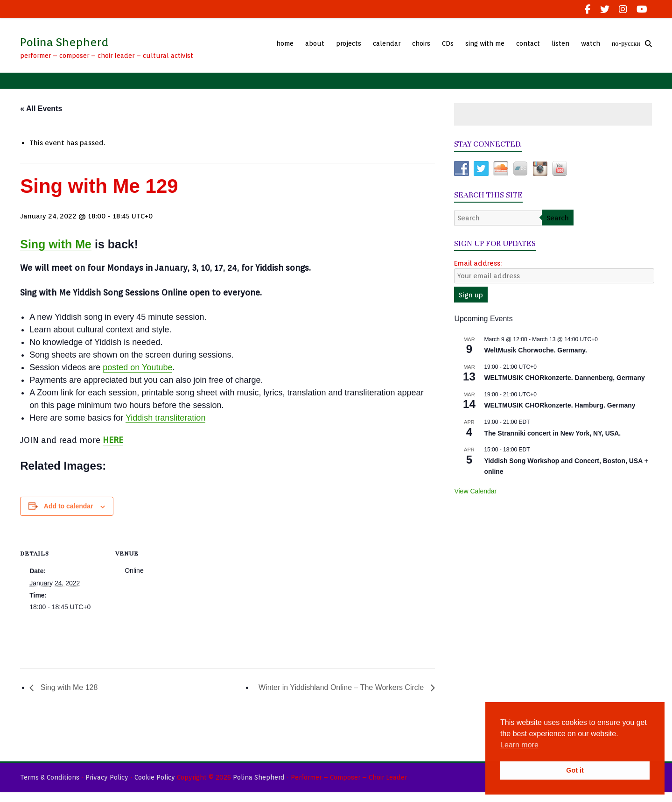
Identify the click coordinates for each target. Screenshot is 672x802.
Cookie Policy (155, 777)
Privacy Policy (107, 777)
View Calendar (475, 491)
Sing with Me (56, 244)
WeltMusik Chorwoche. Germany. (535, 350)
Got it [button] (575, 770)
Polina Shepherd (64, 42)
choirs (421, 43)
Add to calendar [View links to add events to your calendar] (69, 506)
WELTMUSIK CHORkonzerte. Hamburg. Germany (560, 405)
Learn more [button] (519, 745)
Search (558, 218)
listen (560, 43)
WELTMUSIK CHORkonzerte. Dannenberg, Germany (564, 378)
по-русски (626, 43)
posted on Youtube (137, 367)
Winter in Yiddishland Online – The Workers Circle (342, 687)
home (285, 43)
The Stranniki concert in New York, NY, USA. (552, 433)
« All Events (41, 109)
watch (591, 43)
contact (528, 43)
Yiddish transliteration (165, 418)
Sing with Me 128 (68, 687)
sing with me (485, 43)
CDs (448, 43)
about (315, 43)
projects (349, 43)
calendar (387, 43)
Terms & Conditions (50, 777)
